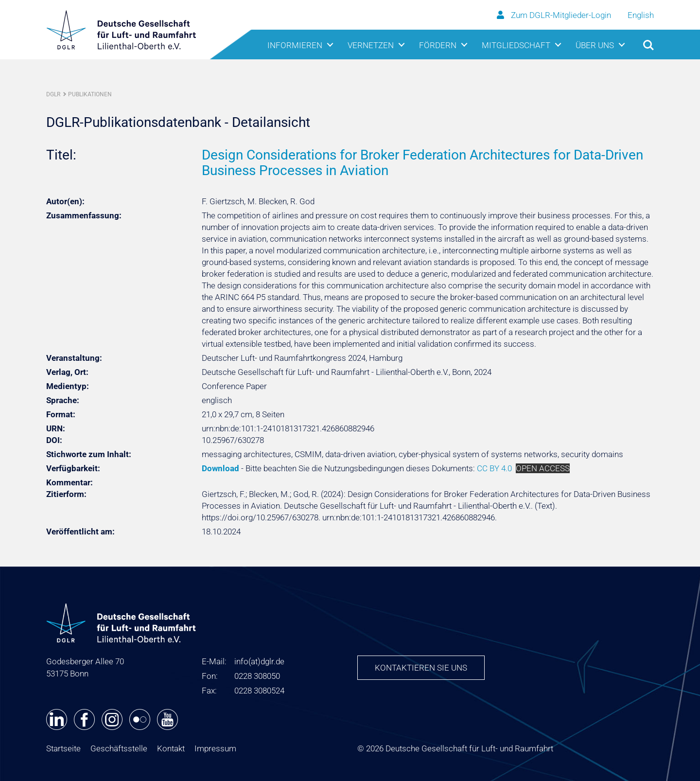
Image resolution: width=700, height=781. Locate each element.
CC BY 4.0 (494, 468)
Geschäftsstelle (119, 748)
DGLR (53, 94)
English (641, 15)
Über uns (595, 45)
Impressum (215, 748)
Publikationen (90, 94)
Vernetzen (371, 45)
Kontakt (171, 748)
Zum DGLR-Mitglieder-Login (555, 15)
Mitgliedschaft (516, 45)
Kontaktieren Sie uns (421, 668)
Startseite (63, 748)
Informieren (295, 45)
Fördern (438, 45)
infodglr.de (259, 661)
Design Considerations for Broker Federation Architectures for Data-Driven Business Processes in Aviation (422, 163)
